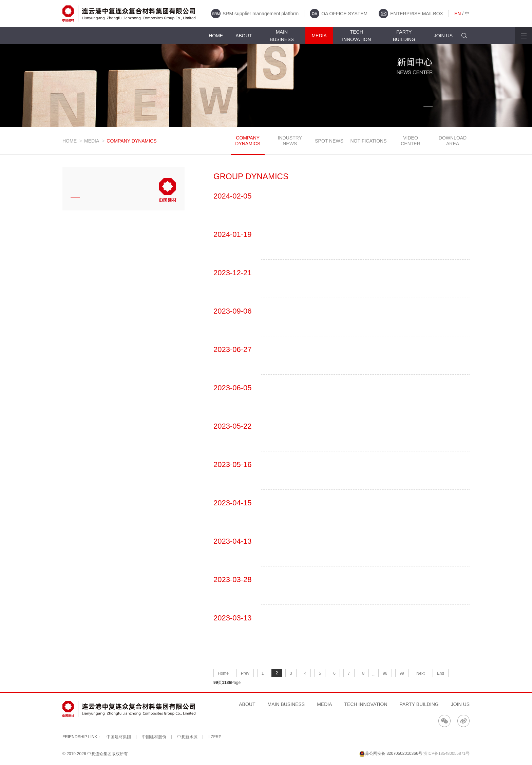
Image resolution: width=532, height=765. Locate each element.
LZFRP (215, 737)
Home (223, 673)
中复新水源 (187, 737)
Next (421, 673)
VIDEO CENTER (411, 141)
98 (385, 673)
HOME (70, 141)
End (441, 673)
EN (458, 14)
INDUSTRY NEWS (290, 141)
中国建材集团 (119, 737)
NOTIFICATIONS (368, 141)
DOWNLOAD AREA (453, 141)
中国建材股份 (154, 737)
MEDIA (92, 141)
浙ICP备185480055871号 (446, 753)
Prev (245, 673)
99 (402, 673)
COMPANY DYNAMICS (248, 141)
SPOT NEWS (329, 141)
